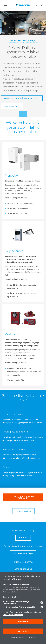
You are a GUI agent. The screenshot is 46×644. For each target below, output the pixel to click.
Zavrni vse (23, 631)
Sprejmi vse (23, 621)
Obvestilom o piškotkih (13, 615)
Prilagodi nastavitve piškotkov (23, 637)
